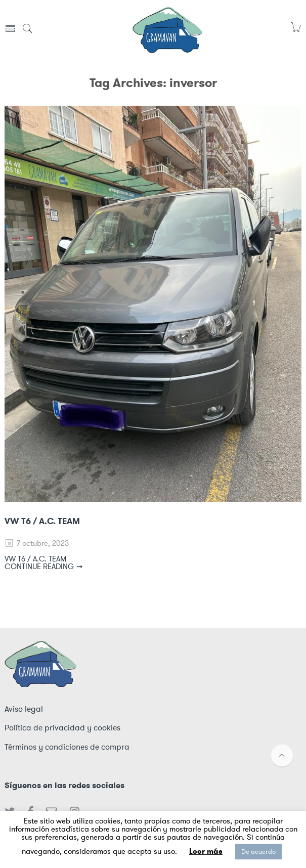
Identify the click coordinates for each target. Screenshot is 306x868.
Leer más (206, 851)
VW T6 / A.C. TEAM (42, 521)
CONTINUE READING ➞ (44, 567)
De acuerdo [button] (258, 852)
